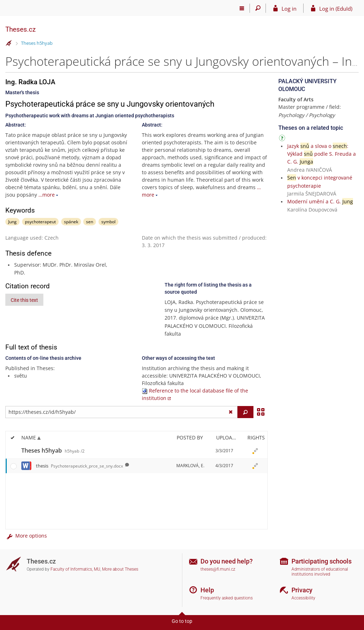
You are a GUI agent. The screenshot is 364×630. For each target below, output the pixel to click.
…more (47, 195)
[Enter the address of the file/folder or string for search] (121, 412)
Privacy (302, 590)
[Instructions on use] (283, 139)
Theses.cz (20, 29)
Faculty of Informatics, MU (75, 569)
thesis (79, 466)
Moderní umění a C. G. (320, 201)
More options (26, 536)
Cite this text (24, 300)
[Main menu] (242, 8)
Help (207, 590)
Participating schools (322, 561)
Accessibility (303, 598)
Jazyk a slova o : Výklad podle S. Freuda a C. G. (322, 154)
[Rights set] (255, 451)
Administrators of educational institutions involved (320, 572)
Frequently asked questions (227, 598)
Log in (289, 9)
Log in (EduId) (336, 9)
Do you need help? (227, 561)
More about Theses (120, 569)
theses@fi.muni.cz (218, 569)
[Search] (258, 8)
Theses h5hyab (37, 43)
